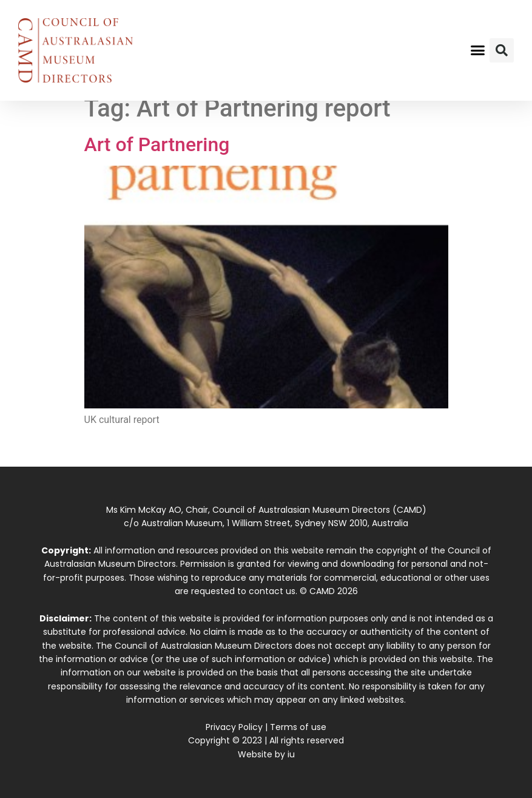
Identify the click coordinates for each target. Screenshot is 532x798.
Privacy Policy (234, 727)
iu (291, 754)
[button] (478, 50)
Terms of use (298, 727)
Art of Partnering (157, 144)
